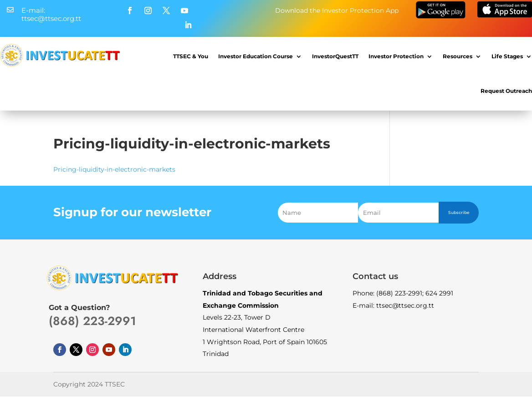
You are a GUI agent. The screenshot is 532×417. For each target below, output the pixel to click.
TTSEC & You (191, 56)
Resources (458, 56)
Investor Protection (396, 56)
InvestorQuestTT (335, 56)
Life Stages (507, 56)
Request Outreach (506, 91)
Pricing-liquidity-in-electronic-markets (114, 169)
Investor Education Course (256, 56)
